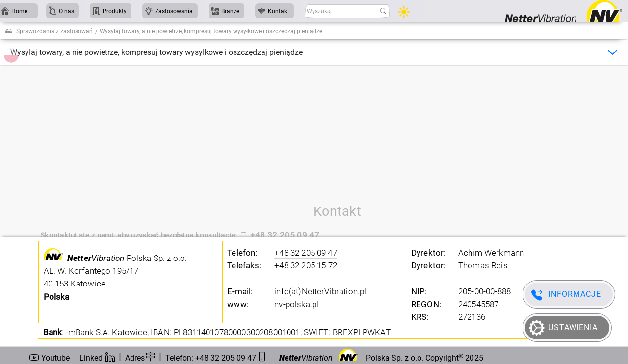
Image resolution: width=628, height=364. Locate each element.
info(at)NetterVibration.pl (320, 291)
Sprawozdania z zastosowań (54, 31)
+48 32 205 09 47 (306, 253)
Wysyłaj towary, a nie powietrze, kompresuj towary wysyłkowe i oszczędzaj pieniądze (157, 52)
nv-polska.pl (296, 304)
